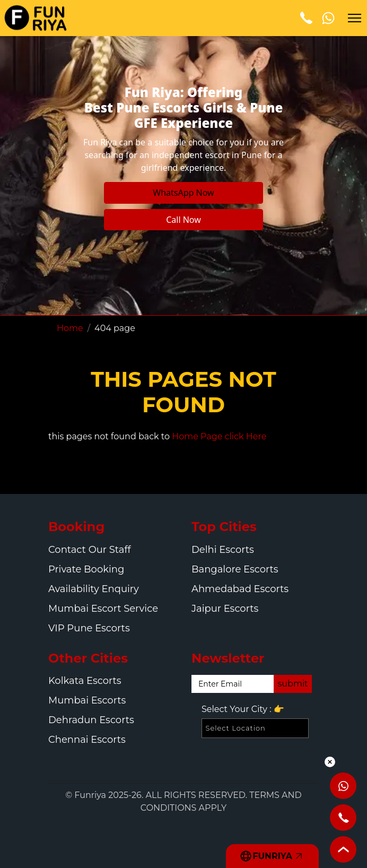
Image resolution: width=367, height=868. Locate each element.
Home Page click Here (219, 436)
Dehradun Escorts (91, 720)
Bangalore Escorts (235, 569)
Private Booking (86, 569)
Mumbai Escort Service (103, 609)
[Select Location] (255, 728)
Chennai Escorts (87, 740)
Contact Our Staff (90, 550)
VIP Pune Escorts (89, 628)
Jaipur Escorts (225, 609)
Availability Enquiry (94, 589)
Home (70, 328)
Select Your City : (243, 709)
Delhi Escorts (223, 550)
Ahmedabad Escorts (240, 589)
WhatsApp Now (183, 193)
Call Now (183, 220)
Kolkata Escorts (85, 681)
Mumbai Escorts (87, 700)
